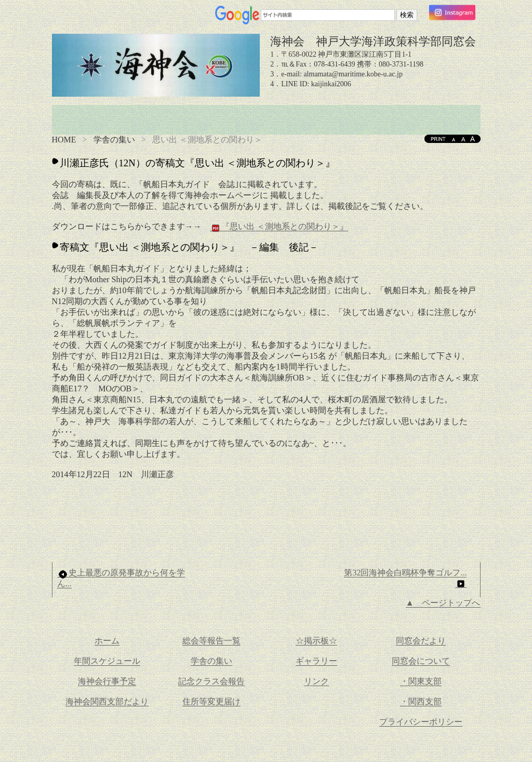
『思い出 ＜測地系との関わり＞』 (279, 227)
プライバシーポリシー (421, 722)
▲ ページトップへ (443, 603)
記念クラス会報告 (211, 681)
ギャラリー (316, 661)
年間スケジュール (107, 661)
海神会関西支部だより (107, 701)
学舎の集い (114, 140)
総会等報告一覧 (211, 641)
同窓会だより (421, 641)
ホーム (107, 641)
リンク (316, 681)
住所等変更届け (211, 701)
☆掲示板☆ (316, 641)
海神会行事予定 (107, 681)
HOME (64, 140)
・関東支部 (421, 681)
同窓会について (421, 661)
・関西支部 (421, 701)
